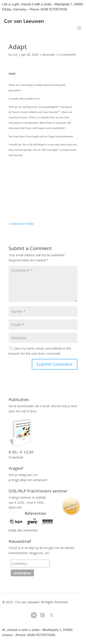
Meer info (15, 507)
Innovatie (49, 55)
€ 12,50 (21, 452)
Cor (15, 55)
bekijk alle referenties (23, 530)
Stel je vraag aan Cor (23, 475)
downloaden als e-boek (33, 406)
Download (16, 457)
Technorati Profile (21, 224)
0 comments (67, 55)
